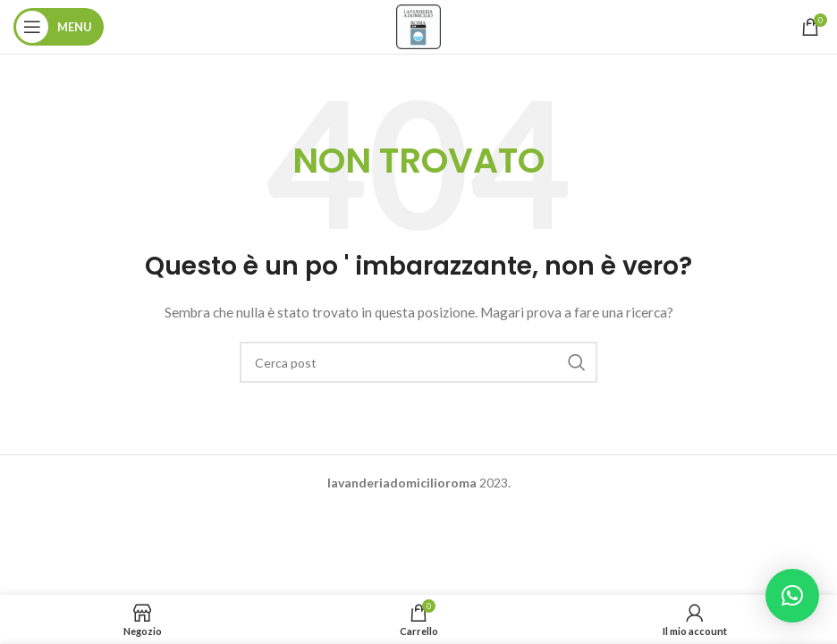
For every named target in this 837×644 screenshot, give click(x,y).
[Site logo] (418, 25)
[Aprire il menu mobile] (59, 27)
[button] (792, 596)
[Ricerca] (418, 362)
